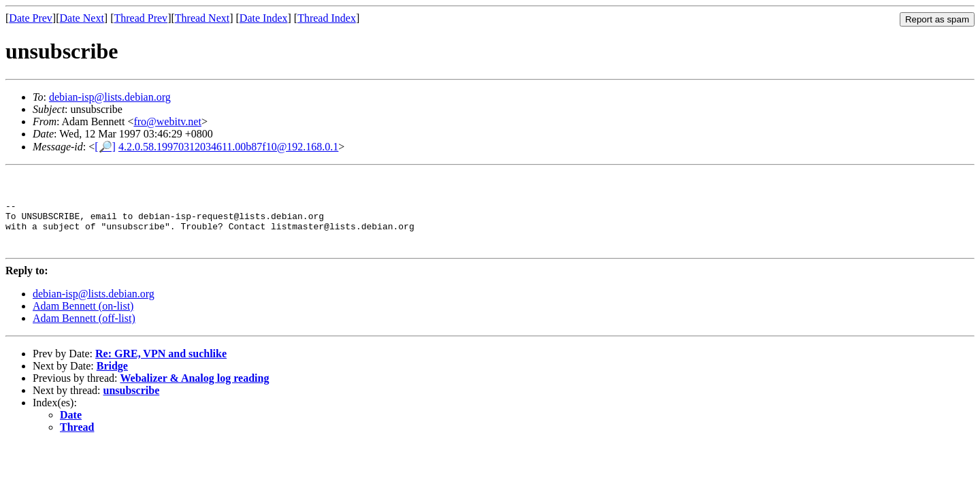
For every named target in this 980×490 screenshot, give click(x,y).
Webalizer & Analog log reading (194, 394)
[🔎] (105, 147)
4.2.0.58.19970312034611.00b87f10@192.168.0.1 (228, 147)
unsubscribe (132, 407)
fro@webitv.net (167, 121)
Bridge (112, 382)
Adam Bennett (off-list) (84, 334)
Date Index (264, 18)
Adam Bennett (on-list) (83, 322)
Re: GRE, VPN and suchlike (161, 370)
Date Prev (31, 18)
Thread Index (327, 18)
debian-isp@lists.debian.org (110, 97)
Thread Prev (141, 18)
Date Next (82, 18)
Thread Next (202, 18)
